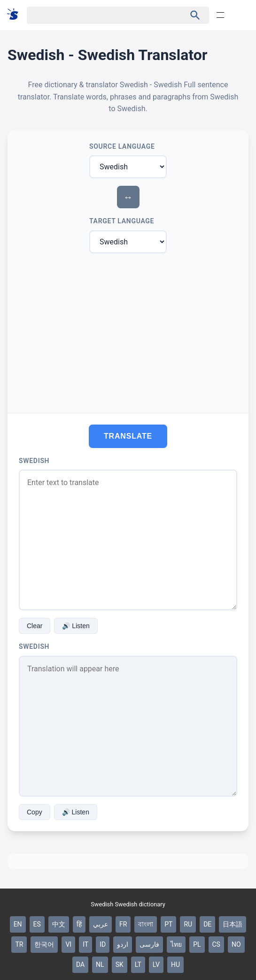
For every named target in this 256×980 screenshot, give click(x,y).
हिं (79, 924)
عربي (101, 924)
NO (236, 944)
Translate (128, 436)
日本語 (233, 924)
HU (175, 965)
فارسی (149, 944)
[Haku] (98, 15)
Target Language (122, 221)
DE (207, 924)
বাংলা (146, 924)
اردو (123, 944)
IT (85, 944)
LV (156, 965)
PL (197, 944)
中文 (59, 924)
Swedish (34, 461)
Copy (35, 812)
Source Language (122, 146)
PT (168, 924)
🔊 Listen (76, 626)
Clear (35, 626)
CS (216, 944)
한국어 (44, 944)
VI (68, 944)
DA (80, 965)
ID (103, 944)
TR (19, 944)
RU (188, 924)
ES (37, 924)
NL (100, 965)
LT (138, 965)
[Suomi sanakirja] (16, 15)
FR (123, 924)
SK (120, 965)
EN (18, 924)
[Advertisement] (128, 331)
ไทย (176, 944)
